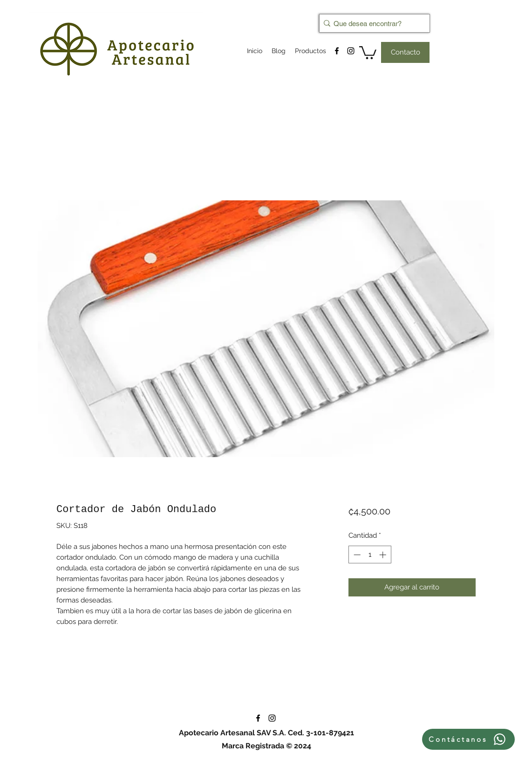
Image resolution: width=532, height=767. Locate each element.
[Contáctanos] (468, 739)
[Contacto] (405, 52)
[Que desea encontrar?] (372, 23)
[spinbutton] (370, 555)
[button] (368, 52)
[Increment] (384, 555)
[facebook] (337, 51)
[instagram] (351, 51)
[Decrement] (356, 555)
